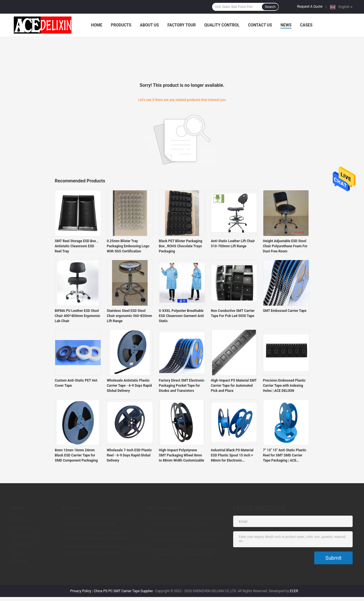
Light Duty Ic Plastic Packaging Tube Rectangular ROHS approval (98, 521)
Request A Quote (310, 7)
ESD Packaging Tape (167, 508)
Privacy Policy (81, 591)
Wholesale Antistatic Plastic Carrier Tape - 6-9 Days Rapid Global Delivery (129, 386)
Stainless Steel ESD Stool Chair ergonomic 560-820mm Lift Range (130, 316)
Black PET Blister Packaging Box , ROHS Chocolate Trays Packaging (181, 246)
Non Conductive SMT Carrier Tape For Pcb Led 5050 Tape (233, 313)
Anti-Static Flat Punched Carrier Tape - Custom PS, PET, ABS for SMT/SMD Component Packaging (185, 553)
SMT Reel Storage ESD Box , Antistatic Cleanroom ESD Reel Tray (76, 246)
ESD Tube (71, 508)
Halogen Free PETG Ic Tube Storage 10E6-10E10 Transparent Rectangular (103, 550)
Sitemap (19, 561)
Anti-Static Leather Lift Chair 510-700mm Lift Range (233, 244)
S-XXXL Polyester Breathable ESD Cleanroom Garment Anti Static (181, 316)
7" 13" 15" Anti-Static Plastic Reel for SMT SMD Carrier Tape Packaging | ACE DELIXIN (285, 456)
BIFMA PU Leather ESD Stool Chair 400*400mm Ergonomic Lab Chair (78, 316)
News (286, 25)
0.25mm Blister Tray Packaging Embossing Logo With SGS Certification (128, 246)
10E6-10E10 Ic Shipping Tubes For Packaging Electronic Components (96, 536)
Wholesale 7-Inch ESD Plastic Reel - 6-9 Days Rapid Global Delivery (130, 455)
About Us (149, 25)
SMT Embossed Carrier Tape (285, 311)
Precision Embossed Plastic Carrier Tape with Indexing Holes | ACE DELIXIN (284, 386)
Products (121, 25)
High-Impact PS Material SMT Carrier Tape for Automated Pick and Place (234, 386)
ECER (294, 591)
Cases (306, 25)
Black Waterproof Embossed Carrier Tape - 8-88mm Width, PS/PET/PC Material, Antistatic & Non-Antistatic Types (189, 538)
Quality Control (222, 25)
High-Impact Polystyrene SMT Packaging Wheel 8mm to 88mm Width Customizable (182, 455)
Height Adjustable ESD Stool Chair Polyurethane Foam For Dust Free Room (285, 246)
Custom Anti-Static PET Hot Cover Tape (76, 383)
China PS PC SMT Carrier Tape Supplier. (124, 591)
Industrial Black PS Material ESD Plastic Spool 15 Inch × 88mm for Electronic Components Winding (232, 456)
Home (97, 25)
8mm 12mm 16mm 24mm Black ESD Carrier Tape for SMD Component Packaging (76, 455)
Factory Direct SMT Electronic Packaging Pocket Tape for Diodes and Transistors (182, 386)
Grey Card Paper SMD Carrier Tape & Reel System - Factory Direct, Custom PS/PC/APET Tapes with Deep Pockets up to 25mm (188, 522)
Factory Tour (182, 25)
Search (270, 7)
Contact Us (260, 25)
